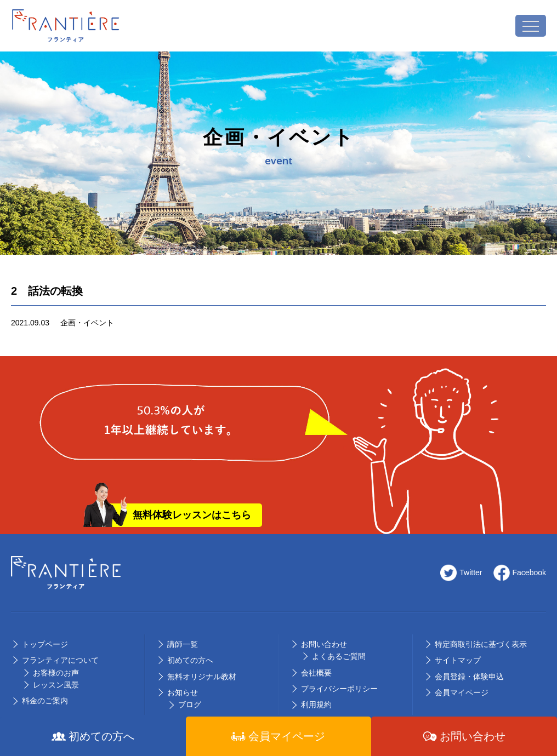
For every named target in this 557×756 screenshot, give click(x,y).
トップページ (45, 644)
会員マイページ (462, 692)
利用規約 (316, 705)
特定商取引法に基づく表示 (481, 644)
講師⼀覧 (183, 644)
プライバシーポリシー (339, 689)
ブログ (190, 705)
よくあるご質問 (339, 656)
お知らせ (183, 692)
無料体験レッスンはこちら (192, 515)
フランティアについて (60, 660)
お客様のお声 (56, 673)
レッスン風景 (56, 685)
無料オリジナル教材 (202, 677)
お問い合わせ (324, 644)
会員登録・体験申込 (469, 677)
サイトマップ (458, 660)
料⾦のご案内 (45, 701)
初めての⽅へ (190, 660)
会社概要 (316, 673)
